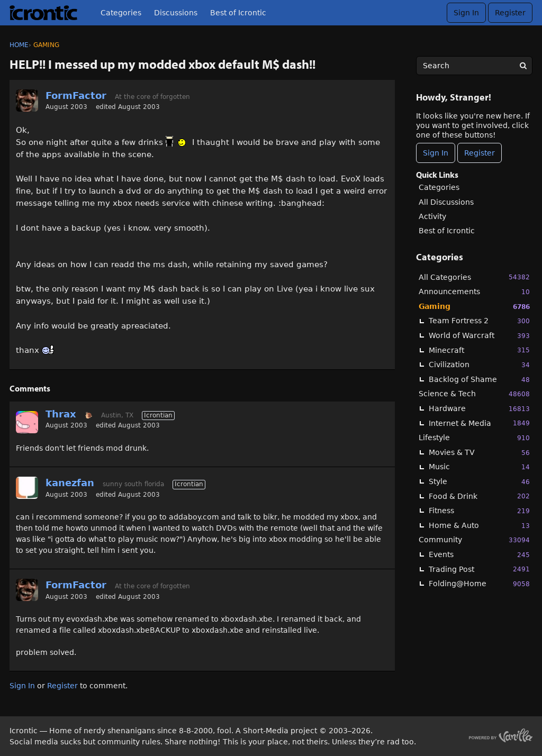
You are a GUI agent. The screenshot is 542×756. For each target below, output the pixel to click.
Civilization (479, 365)
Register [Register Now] (480, 153)
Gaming (474, 307)
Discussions (176, 13)
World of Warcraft (479, 336)
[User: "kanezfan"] (27, 488)
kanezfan (70, 483)
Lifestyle (474, 438)
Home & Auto (479, 526)
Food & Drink (479, 496)
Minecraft (479, 350)
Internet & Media (479, 423)
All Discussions (446, 202)
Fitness (479, 511)
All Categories (474, 277)
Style (479, 482)
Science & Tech (474, 394)
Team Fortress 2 (479, 321)
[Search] (523, 66)
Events (479, 555)
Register (510, 13)
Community (474, 540)
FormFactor (76, 95)
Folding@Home (479, 584)
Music (479, 467)
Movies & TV (479, 453)
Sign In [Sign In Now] (436, 153)
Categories (121, 13)
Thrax (61, 414)
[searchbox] (474, 66)
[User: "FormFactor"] (27, 101)
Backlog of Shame (479, 380)
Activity (432, 216)
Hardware (479, 409)
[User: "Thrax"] (27, 422)
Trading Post (479, 569)
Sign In (466, 13)
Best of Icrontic (238, 13)
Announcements (474, 292)
